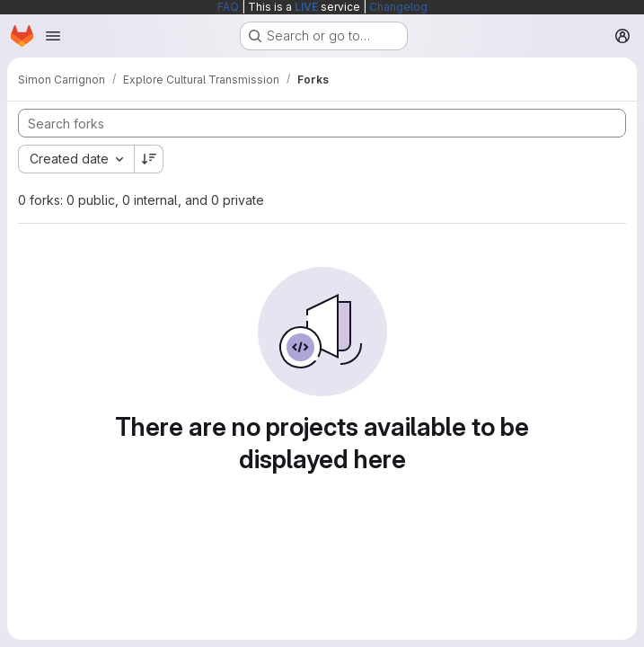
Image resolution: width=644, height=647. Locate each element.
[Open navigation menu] (53, 36)
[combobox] (76, 159)
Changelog (398, 7)
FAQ (228, 7)
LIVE (306, 7)
